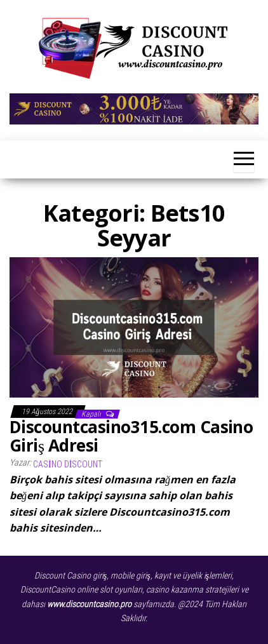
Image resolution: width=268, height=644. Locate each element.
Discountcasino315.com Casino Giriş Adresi (131, 436)
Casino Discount (68, 464)
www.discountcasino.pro (89, 604)
